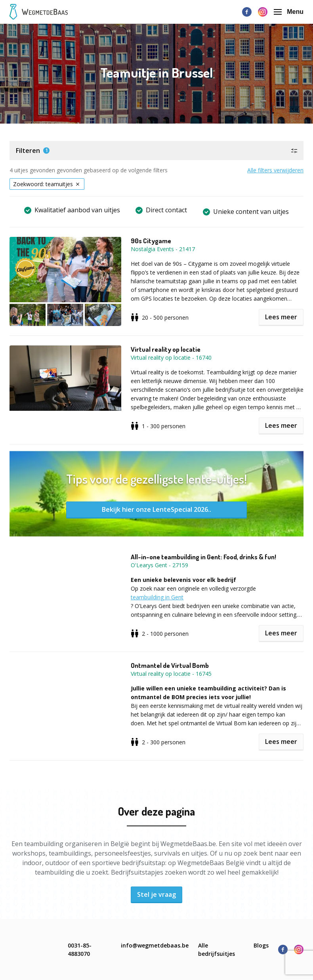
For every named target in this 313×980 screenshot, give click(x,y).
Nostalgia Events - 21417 (163, 249)
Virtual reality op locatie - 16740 (171, 357)
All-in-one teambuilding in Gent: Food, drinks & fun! (203, 557)
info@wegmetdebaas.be (155, 945)
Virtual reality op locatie (166, 349)
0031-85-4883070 (80, 949)
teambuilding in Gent (157, 597)
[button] (156, 151)
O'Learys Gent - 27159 (159, 565)
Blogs (261, 945)
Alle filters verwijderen (275, 170)
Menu (289, 12)
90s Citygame (151, 241)
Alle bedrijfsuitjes (217, 949)
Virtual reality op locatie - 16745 (171, 674)
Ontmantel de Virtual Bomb (170, 665)
